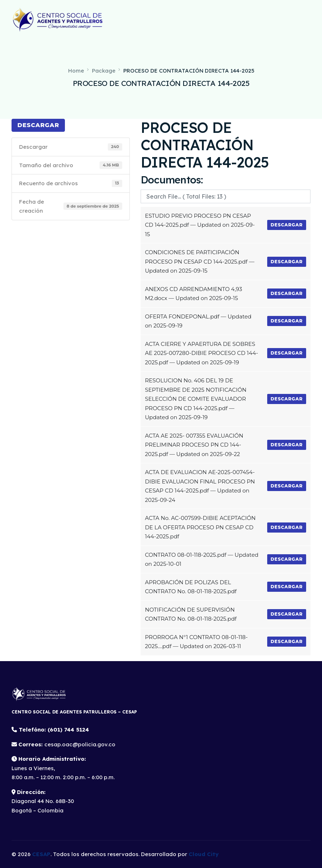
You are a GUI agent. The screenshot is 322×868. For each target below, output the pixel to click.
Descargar (38, 125)
